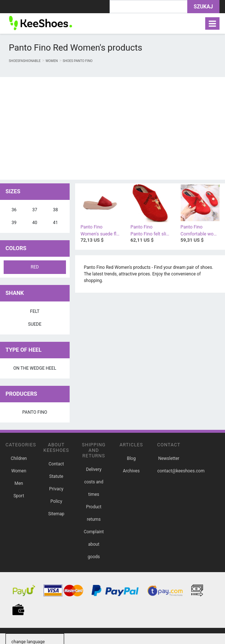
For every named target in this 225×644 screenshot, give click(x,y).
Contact (56, 464)
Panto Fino (35, 412)
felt (35, 311)
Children (19, 458)
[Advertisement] (112, 128)
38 (56, 210)
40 (35, 223)
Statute (56, 476)
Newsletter (169, 458)
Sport (19, 496)
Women (19, 471)
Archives (131, 471)
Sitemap (56, 514)
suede (35, 324)
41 (56, 223)
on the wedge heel (35, 368)
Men (19, 483)
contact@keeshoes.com (181, 471)
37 (35, 210)
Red (35, 267)
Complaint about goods (94, 544)
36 (14, 210)
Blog (131, 458)
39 (14, 223)
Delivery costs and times (94, 482)
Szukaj (203, 7)
